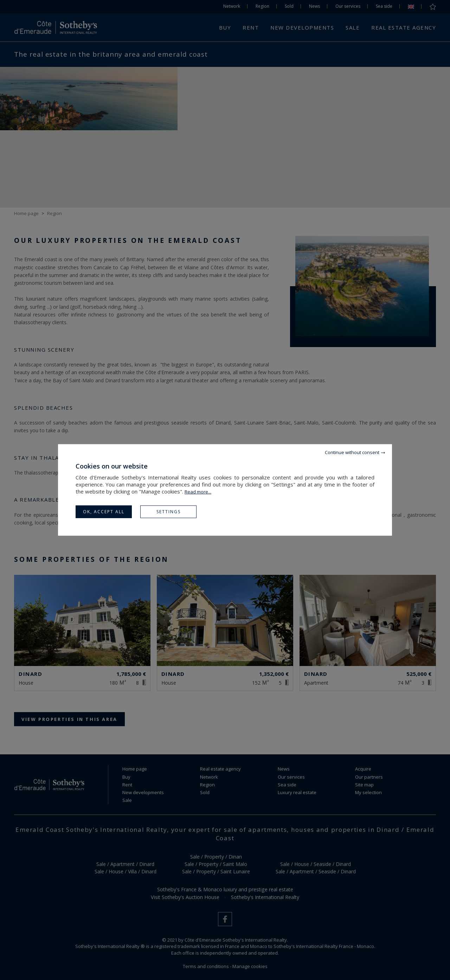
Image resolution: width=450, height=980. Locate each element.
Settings (169, 512)
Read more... (198, 492)
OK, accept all (104, 512)
